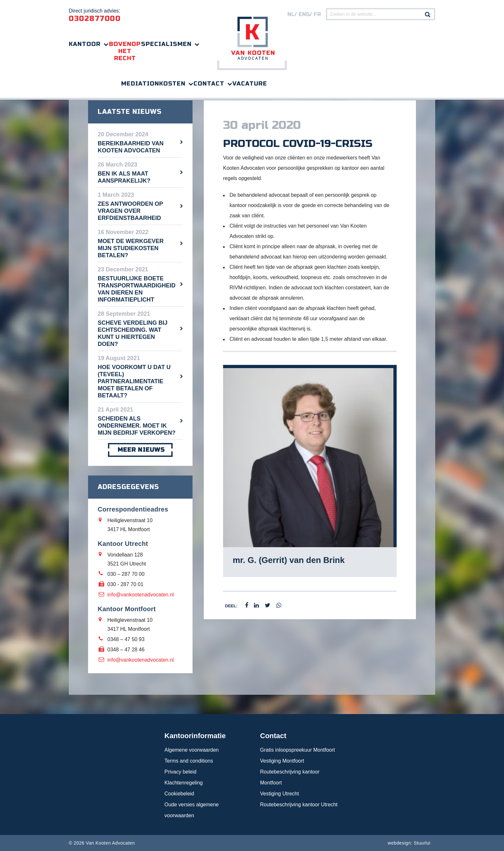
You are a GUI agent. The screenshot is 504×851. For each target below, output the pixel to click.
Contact (209, 84)
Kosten (172, 84)
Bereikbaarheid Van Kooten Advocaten (131, 147)
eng (304, 14)
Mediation (140, 84)
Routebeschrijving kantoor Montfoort (290, 777)
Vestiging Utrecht (279, 794)
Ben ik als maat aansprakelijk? (124, 177)
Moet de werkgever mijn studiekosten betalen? (131, 248)
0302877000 (95, 19)
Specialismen (166, 44)
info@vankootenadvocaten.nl (141, 595)
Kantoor (85, 44)
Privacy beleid (181, 772)
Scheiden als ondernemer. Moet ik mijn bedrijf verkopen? (137, 426)
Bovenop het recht (125, 51)
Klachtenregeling (184, 783)
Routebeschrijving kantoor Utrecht (299, 805)
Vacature (250, 84)
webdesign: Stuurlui (409, 843)
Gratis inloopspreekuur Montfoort (297, 750)
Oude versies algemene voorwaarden (192, 810)
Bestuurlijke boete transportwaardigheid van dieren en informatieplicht (137, 289)
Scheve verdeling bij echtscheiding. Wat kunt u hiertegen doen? (133, 333)
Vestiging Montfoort (282, 761)
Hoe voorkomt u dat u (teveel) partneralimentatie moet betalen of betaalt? (134, 381)
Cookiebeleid (180, 794)
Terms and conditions (189, 761)
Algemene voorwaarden (192, 750)
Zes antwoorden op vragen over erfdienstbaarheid (130, 211)
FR (317, 14)
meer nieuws (140, 450)
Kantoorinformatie (195, 736)
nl (291, 14)
